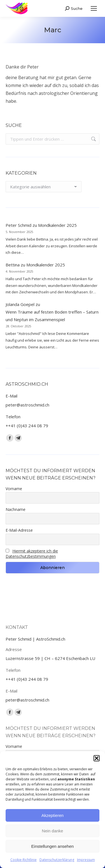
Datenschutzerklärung (57, 860)
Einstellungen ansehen (53, 846)
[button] (97, 758)
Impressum (86, 860)
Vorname (14, 489)
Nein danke (53, 831)
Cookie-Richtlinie (24, 860)
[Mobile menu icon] (94, 8)
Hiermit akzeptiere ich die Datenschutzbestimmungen (32, 554)
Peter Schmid (18, 225)
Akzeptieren (53, 815)
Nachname (16, 509)
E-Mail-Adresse (19, 530)
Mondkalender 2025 (57, 225)
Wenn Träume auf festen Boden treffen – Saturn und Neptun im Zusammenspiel (52, 316)
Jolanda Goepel (20, 304)
